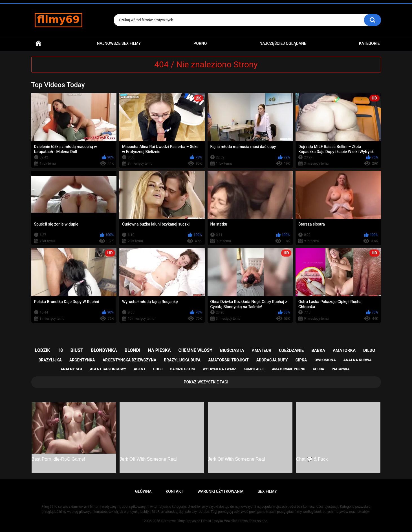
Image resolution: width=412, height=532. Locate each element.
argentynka (82, 360)
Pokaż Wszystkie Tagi (206, 382)
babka (318, 350)
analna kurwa (358, 360)
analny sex (71, 369)
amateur (261, 350)
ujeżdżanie (291, 350)
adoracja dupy (272, 360)
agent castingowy (108, 369)
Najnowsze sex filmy (119, 43)
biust (77, 350)
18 (60, 350)
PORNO (200, 43)
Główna (38, 44)
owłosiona (325, 360)
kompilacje (254, 369)
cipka (301, 360)
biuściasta (232, 350)
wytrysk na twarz (219, 369)
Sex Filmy (267, 491)
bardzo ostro (183, 369)
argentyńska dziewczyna (130, 360)
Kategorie (369, 43)
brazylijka (50, 360)
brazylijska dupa (182, 360)
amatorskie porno (289, 369)
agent (140, 369)
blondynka (104, 350)
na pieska (159, 350)
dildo (369, 350)
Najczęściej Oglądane (283, 43)
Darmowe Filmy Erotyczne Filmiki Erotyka (192, 521)
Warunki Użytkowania (220, 491)
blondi (133, 350)
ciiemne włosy (195, 350)
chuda (318, 369)
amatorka (344, 350)
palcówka (341, 369)
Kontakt (175, 491)
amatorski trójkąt (228, 360)
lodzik (43, 350)
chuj (158, 369)
